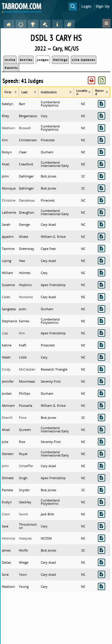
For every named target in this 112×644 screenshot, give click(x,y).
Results (11, 68)
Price (23, 418)
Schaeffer (26, 466)
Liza (5, 333)
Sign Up (103, 6)
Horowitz (26, 297)
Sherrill (7, 418)
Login (86, 6)
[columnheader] (10, 92)
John (5, 466)
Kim (22, 333)
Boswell (25, 128)
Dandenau (27, 200)
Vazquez (25, 538)
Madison (8, 128)
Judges (43, 60)
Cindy (6, 369)
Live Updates (84, 60)
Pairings (60, 60)
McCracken (27, 369)
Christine (9, 200)
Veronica (8, 538)
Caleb (6, 297)
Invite (10, 60)
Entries (26, 60)
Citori (6, 514)
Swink (23, 514)
